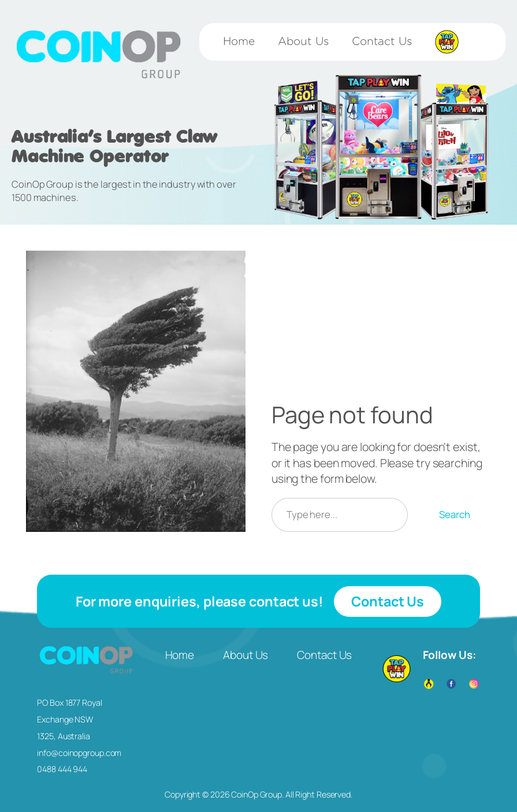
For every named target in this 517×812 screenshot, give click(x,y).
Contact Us (388, 601)
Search (455, 514)
